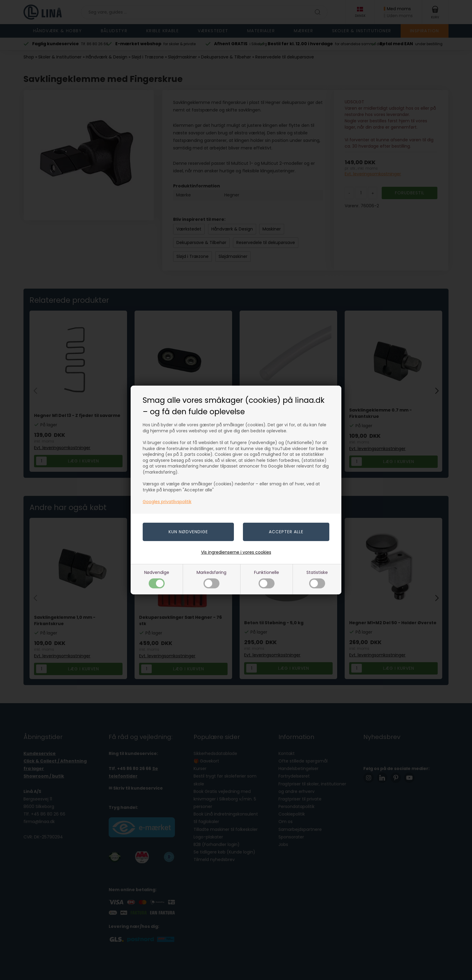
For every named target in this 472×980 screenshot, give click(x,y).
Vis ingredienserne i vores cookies (236, 552)
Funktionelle (267, 579)
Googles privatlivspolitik (167, 502)
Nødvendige (157, 579)
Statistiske (317, 579)
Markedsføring (211, 579)
